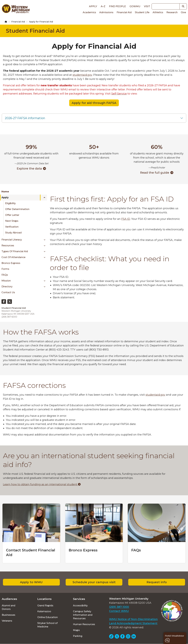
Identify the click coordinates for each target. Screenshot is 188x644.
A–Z (103, 6)
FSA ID (126, 219)
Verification (12, 227)
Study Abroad (13, 233)
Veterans (7, 621)
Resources (8, 246)
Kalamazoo (44, 611)
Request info (157, 582)
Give (183, 12)
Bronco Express (11, 263)
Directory (7, 287)
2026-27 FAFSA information (25, 118)
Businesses (9, 615)
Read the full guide (157, 173)
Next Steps (12, 221)
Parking (78, 636)
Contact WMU (119, 611)
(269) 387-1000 (119, 607)
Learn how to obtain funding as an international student (42, 484)
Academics (89, 12)
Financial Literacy (12, 240)
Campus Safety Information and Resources (83, 615)
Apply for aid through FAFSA (94, 103)
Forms (5, 269)
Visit (147, 6)
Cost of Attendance (13, 257)
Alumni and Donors (9, 607)
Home (5, 192)
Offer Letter (12, 215)
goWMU (135, 6)
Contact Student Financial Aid (31, 552)
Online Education (48, 617)
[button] (175, 638)
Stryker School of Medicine (47, 625)
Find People (117, 6)
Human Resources (84, 624)
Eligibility (10, 203)
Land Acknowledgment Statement (133, 623)
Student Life (142, 12)
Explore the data (31, 169)
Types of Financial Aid (15, 251)
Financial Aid (124, 12)
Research (172, 12)
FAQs (5, 275)
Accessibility (80, 606)
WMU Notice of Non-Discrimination (133, 619)
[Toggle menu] (43, 198)
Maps (76, 630)
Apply (93, 6)
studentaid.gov (82, 75)
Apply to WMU (31, 582)
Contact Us (8, 292)
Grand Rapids (45, 606)
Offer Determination (17, 209)
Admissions (106, 12)
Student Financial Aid (35, 31)
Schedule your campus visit (94, 582)
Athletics (158, 12)
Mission (6, 281)
